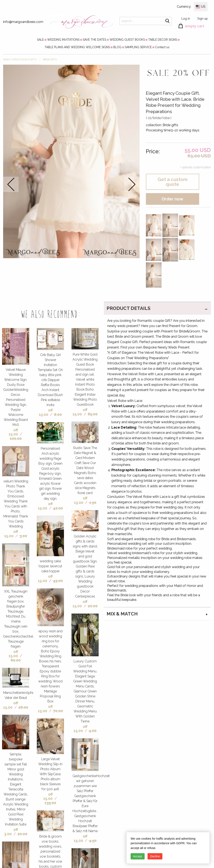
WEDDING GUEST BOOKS (127, 40)
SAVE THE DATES (94, 40)
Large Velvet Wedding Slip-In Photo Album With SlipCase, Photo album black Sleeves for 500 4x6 (50, 774)
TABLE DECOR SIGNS (163, 40)
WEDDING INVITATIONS (63, 40)
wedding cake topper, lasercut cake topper (50, 566)
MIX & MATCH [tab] (122, 614)
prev (11, 184)
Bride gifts (50, 60)
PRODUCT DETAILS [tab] (129, 308)
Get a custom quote (173, 182)
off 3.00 (11, 832)
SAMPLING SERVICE (138, 47)
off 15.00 (14, 432)
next (132, 184)
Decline (155, 856)
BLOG (117, 47)
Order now (172, 199)
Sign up (203, 18)
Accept (138, 856)
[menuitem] (40, 40)
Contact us (162, 47)
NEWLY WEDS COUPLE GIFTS (20, 60)
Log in (186, 18)
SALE (40, 40)
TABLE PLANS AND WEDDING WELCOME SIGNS (77, 47)
